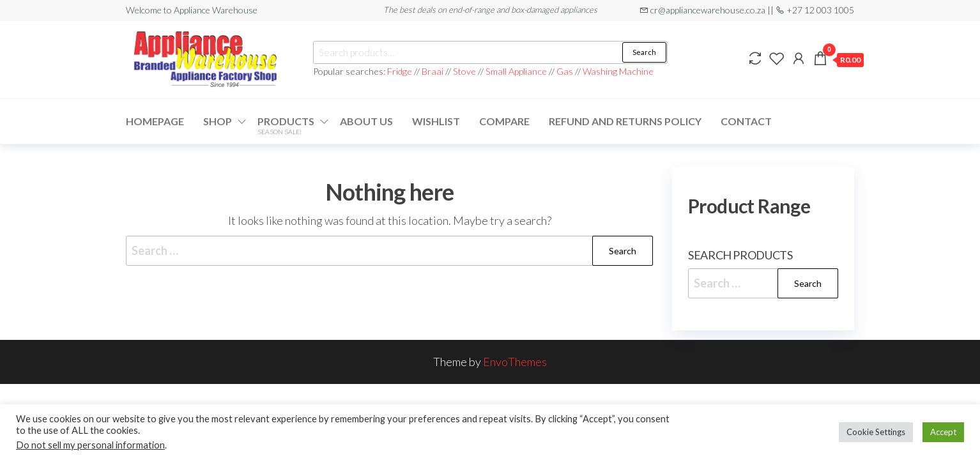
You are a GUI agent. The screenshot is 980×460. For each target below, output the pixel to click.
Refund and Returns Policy (625, 121)
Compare (504, 121)
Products (286, 125)
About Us (366, 121)
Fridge (401, 71)
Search (644, 52)
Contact (746, 121)
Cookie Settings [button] (876, 432)
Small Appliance (516, 71)
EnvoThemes (515, 362)
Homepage (155, 121)
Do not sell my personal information (90, 445)
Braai (433, 71)
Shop (218, 121)
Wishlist (436, 121)
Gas (565, 71)
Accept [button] (943, 432)
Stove (464, 71)
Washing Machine (618, 71)
